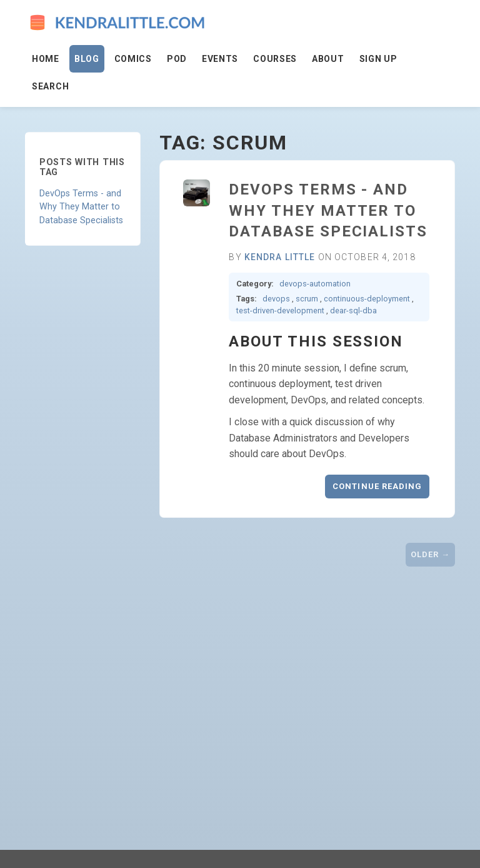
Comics (133, 59)
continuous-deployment (367, 299)
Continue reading (377, 486)
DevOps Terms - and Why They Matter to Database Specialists (81, 207)
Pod (177, 59)
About (328, 59)
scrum (307, 299)
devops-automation (315, 284)
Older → (430, 554)
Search (50, 86)
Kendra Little (280, 257)
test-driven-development (280, 310)
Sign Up (378, 59)
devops (276, 299)
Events (220, 59)
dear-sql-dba (353, 310)
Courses (275, 59)
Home (46, 59)
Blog (87, 59)
